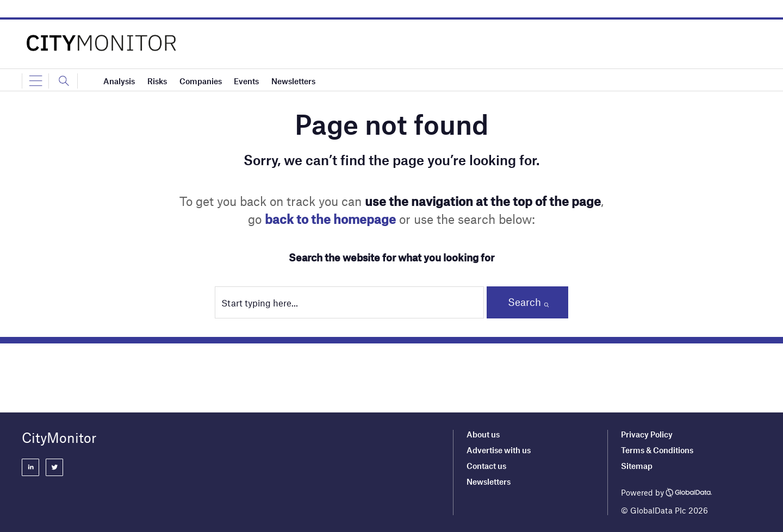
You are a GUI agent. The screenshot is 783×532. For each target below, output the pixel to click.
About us (483, 434)
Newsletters (489, 481)
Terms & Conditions (657, 450)
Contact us (486, 466)
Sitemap (637, 466)
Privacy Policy (647, 434)
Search (524, 302)
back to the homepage (330, 219)
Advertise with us (499, 450)
